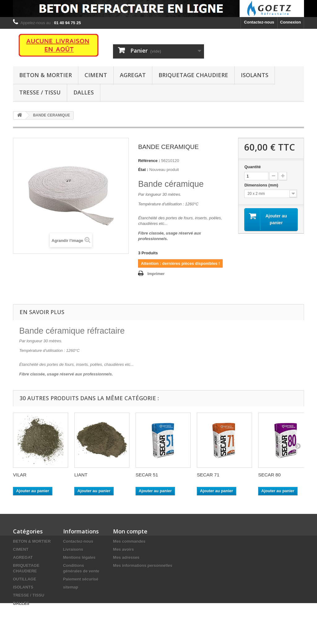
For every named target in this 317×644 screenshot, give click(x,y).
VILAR (20, 475)
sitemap (71, 587)
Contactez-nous (259, 22)
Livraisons (73, 549)
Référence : (149, 161)
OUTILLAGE (25, 579)
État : (143, 170)
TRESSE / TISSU (40, 92)
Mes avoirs (123, 549)
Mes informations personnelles (143, 565)
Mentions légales (79, 557)
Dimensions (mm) (262, 185)
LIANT (81, 475)
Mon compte (130, 531)
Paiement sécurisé (81, 579)
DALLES (84, 92)
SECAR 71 (208, 475)
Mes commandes (129, 541)
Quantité (252, 167)
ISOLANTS (255, 75)
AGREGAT (133, 75)
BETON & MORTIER (46, 75)
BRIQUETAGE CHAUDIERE (193, 75)
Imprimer (156, 274)
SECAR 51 (147, 475)
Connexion (291, 22)
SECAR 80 (269, 475)
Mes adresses (126, 557)
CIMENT (96, 75)
